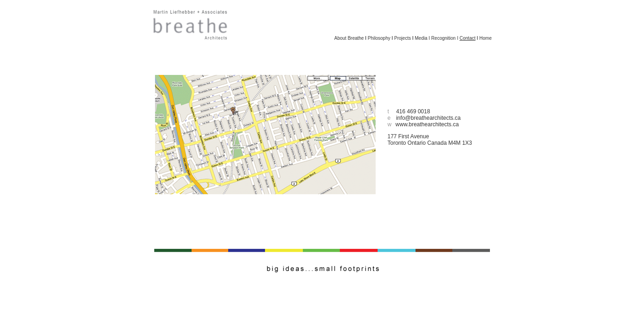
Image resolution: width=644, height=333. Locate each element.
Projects (402, 38)
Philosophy (379, 38)
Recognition (443, 38)
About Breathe (349, 38)
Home (486, 38)
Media (421, 38)
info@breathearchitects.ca (428, 118)
